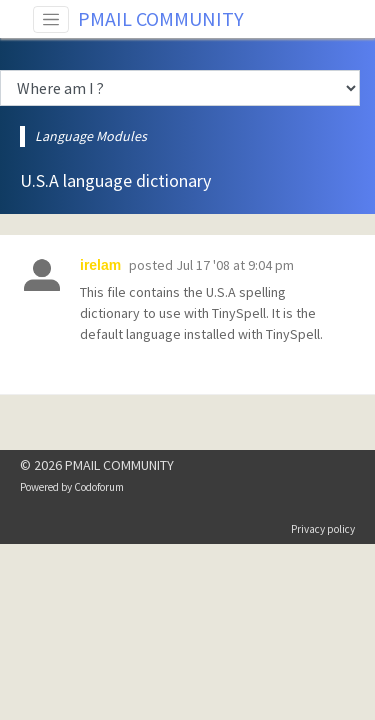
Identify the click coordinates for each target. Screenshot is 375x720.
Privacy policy (323, 529)
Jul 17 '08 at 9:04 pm (235, 265)
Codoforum (99, 487)
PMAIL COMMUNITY (161, 18)
